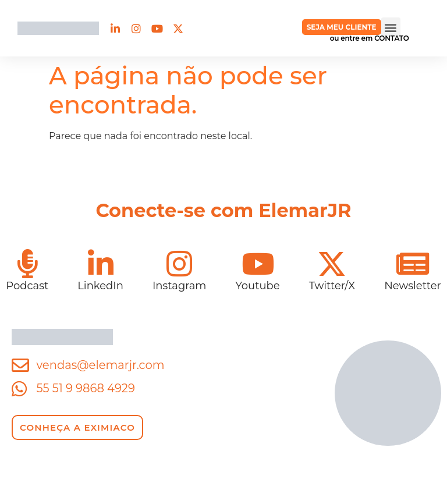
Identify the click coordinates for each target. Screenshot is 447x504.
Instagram (180, 286)
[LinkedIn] (101, 264)
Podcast (27, 286)
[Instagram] (179, 264)
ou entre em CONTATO (370, 38)
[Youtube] (258, 264)
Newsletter (413, 286)
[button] (391, 27)
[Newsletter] (413, 264)
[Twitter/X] (332, 264)
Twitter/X (332, 286)
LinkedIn (100, 286)
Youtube (257, 286)
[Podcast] (27, 264)
